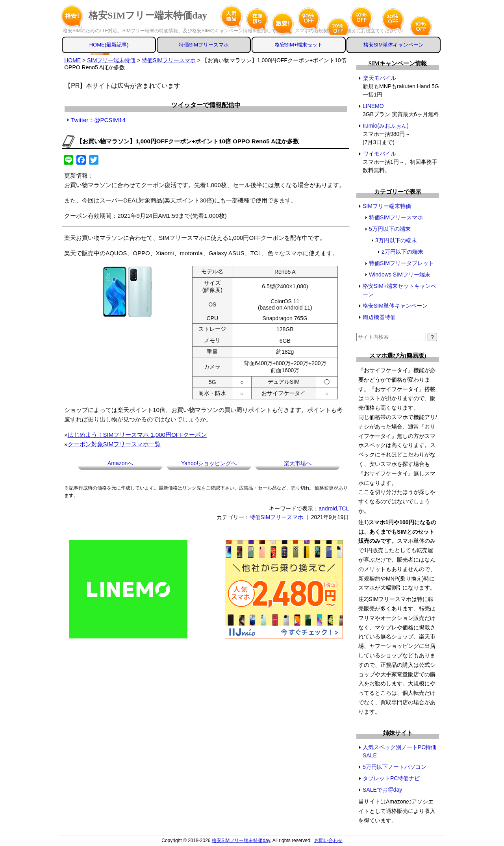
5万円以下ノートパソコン (395, 767)
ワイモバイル (379, 154)
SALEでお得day (382, 790)
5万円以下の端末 (390, 229)
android (328, 508)
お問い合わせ (328, 840)
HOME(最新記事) (109, 45)
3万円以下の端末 (396, 240)
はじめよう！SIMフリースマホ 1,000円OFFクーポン (137, 435)
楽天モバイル (379, 78)
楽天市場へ (298, 463)
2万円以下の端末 (402, 252)
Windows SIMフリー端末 (400, 275)
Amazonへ (120, 463)
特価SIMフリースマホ (204, 45)
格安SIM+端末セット (299, 45)
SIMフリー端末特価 (387, 206)
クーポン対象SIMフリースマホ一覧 (114, 444)
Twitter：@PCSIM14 (98, 120)
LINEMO (373, 106)
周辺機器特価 (379, 317)
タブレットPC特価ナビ (391, 778)
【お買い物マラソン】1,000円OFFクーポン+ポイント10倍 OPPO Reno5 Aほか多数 (188, 141)
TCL (344, 508)
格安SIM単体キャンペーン (394, 45)
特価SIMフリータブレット (401, 263)
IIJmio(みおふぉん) (386, 126)
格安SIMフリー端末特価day (148, 15)
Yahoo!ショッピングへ (209, 463)
